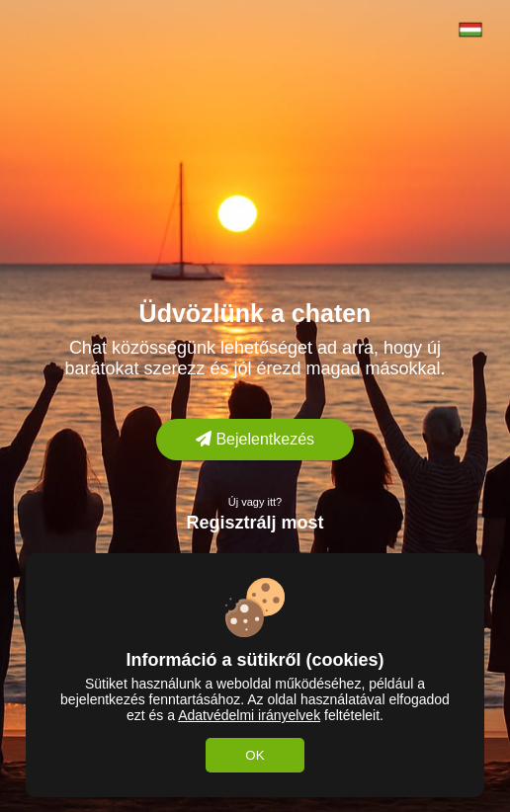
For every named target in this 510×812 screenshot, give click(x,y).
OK (255, 755)
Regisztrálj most (255, 523)
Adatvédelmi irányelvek (249, 715)
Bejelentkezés (255, 439)
